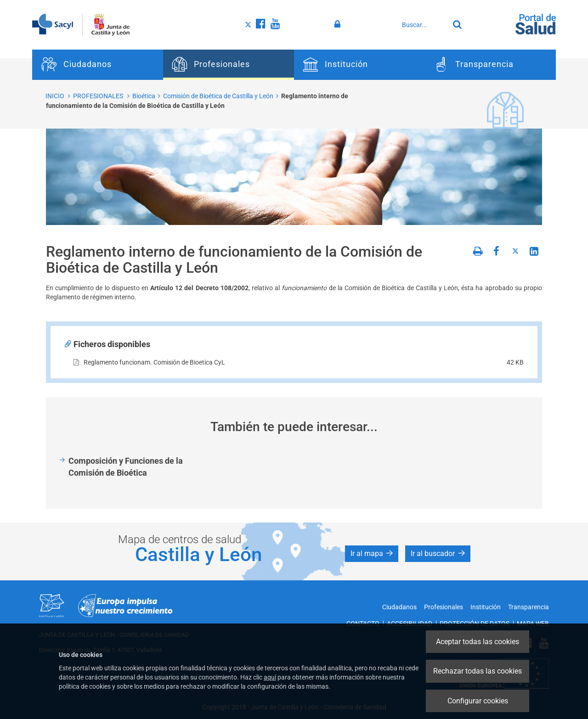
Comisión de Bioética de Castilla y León (218, 96)
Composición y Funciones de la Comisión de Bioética (126, 467)
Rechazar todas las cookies (478, 671)
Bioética (144, 96)
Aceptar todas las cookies (478, 642)
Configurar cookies (478, 701)
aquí (270, 677)
